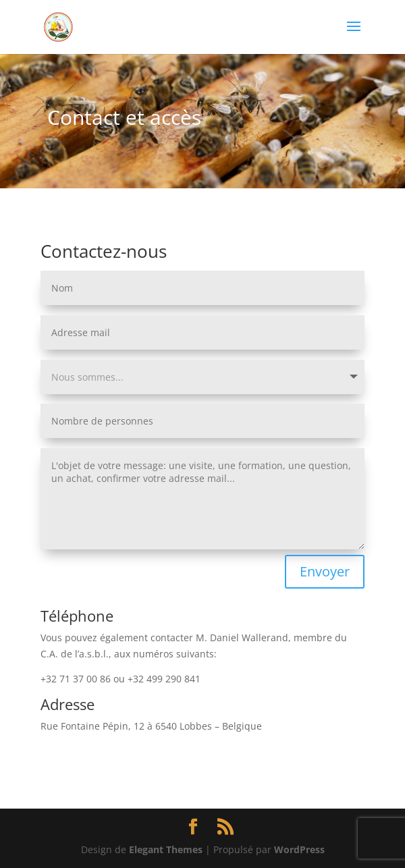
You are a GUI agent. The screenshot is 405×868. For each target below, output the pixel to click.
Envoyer (325, 571)
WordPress (299, 849)
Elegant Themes (166, 849)
